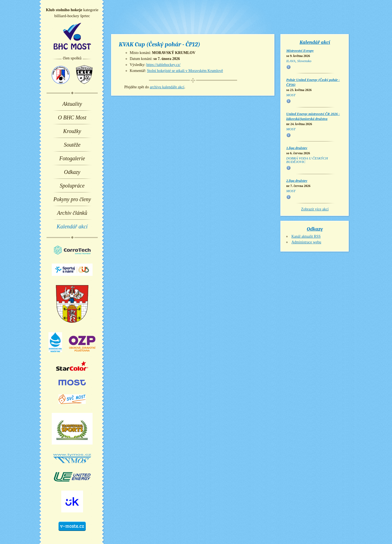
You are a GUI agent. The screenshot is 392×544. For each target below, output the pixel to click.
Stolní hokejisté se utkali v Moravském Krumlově (185, 71)
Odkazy (72, 172)
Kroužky (72, 131)
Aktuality (72, 104)
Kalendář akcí (72, 226)
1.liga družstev (297, 148)
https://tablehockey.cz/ (163, 65)
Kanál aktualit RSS (306, 236)
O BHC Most (72, 117)
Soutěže (72, 145)
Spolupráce (72, 186)
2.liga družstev (297, 181)
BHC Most (72, 36)
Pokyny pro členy (72, 199)
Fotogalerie (72, 158)
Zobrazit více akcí (315, 209)
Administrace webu (306, 242)
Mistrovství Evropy (300, 51)
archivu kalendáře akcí (167, 87)
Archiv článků (72, 213)
